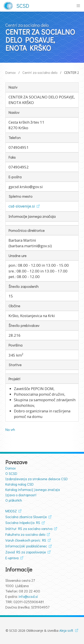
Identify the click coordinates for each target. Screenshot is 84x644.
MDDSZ (11, 511)
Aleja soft (66, 630)
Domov (11, 72)
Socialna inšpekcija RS (23, 522)
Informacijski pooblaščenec (26, 546)
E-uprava (12, 558)
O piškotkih (14, 500)
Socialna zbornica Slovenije (26, 517)
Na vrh (10, 429)
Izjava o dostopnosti (21, 495)
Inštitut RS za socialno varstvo (29, 529)
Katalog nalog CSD (19, 484)
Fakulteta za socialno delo (25, 534)
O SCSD (11, 473)
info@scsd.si (28, 596)
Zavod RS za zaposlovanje (26, 552)
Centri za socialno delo (40, 72)
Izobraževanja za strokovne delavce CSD (37, 479)
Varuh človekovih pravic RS (26, 540)
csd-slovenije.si (22, 206)
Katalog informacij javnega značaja (33, 489)
